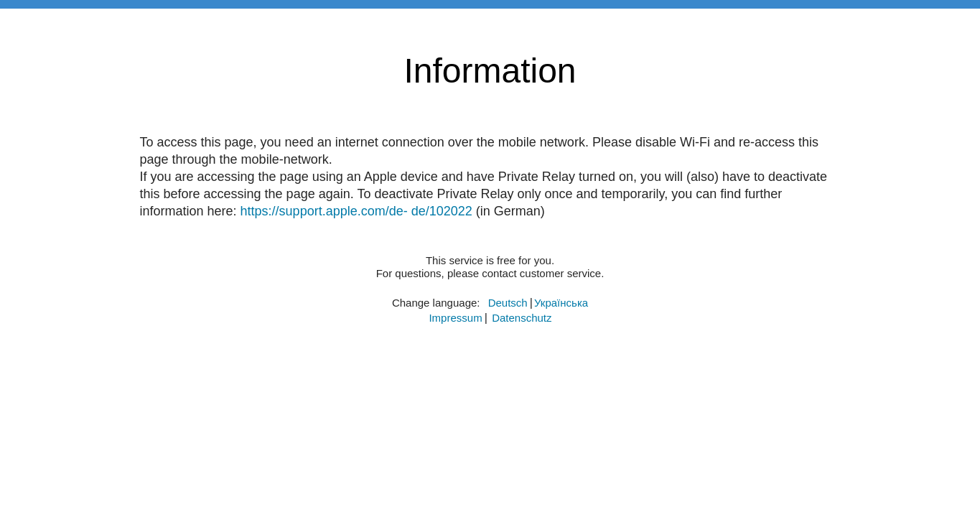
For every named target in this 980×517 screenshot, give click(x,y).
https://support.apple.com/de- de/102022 (356, 211)
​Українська (561, 303)
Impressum (455, 318)
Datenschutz (522, 318)
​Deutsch (508, 303)
